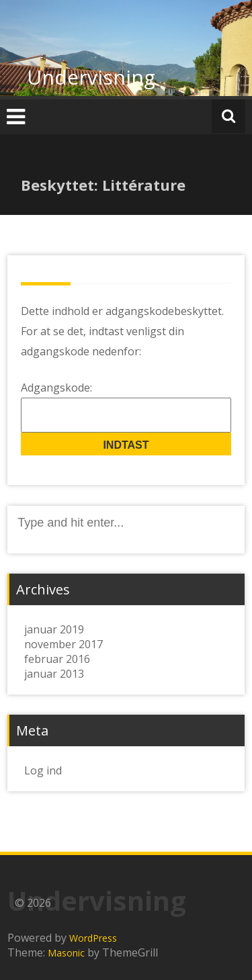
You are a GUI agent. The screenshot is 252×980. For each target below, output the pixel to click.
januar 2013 (54, 674)
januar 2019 (54, 629)
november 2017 (64, 644)
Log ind (43, 770)
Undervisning (91, 77)
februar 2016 (57, 659)
